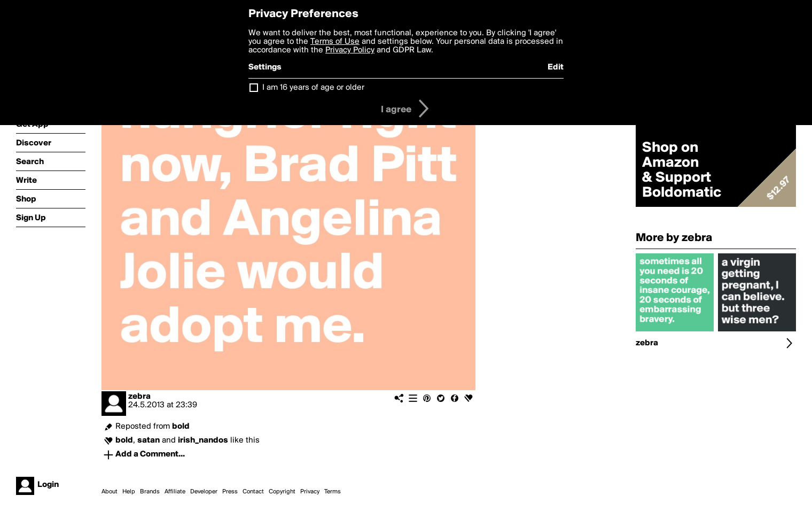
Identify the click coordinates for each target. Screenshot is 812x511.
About (110, 492)
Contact (253, 492)
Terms (333, 492)
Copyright (282, 492)
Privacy (310, 492)
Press (230, 492)
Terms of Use (335, 42)
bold (181, 427)
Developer (204, 492)
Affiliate (175, 492)
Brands (150, 492)
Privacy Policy (350, 50)
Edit (556, 67)
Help (129, 492)
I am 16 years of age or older (313, 88)
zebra (139, 397)
